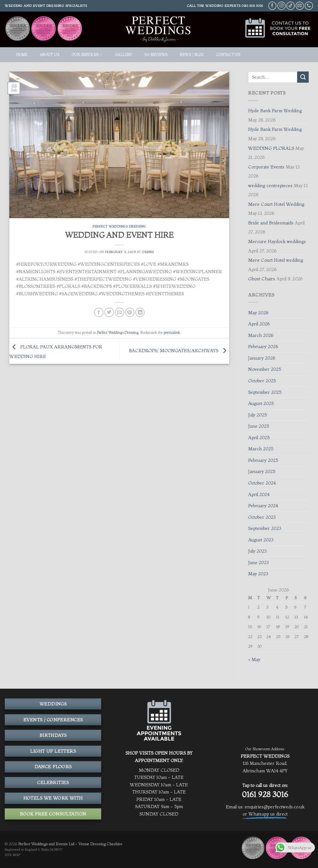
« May (254, 659)
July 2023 (257, 551)
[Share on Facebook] (99, 312)
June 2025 (259, 426)
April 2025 (259, 438)
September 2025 (265, 392)
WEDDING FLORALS (271, 148)
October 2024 (262, 483)
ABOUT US (50, 55)
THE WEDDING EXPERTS (219, 6)
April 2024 (259, 494)
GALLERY (124, 55)
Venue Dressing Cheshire (100, 844)
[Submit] (303, 77)
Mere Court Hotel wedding (276, 260)
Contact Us (228, 55)
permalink (172, 332)
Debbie (148, 252)
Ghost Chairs (262, 279)
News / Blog (192, 55)
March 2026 (261, 335)
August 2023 (261, 540)
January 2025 (262, 471)
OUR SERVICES (87, 55)
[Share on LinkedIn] (140, 312)
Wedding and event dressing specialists (46, 6)
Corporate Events (266, 167)
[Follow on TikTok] (291, 6)
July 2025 (257, 415)
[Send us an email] (300, 6)
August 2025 (261, 403)
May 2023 (258, 574)
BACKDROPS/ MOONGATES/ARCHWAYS (179, 351)
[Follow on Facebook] (273, 6)
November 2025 (265, 369)
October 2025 (262, 381)
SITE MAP (12, 855)
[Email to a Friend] (120, 312)
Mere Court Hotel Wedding (276, 204)
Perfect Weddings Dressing (119, 226)
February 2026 (263, 347)
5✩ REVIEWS (156, 55)
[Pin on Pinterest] (130, 312)
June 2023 (258, 563)
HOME (22, 55)
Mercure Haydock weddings (277, 241)
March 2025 (261, 449)
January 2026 (262, 358)
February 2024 (263, 506)
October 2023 (262, 517)
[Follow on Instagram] (282, 6)
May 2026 (258, 313)
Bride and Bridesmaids (271, 223)
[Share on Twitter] (109, 312)
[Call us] (309, 6)
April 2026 (259, 324)
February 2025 (263, 460)
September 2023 (265, 528)
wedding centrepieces (270, 186)
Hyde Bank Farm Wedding (275, 111)
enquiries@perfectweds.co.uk (275, 807)
